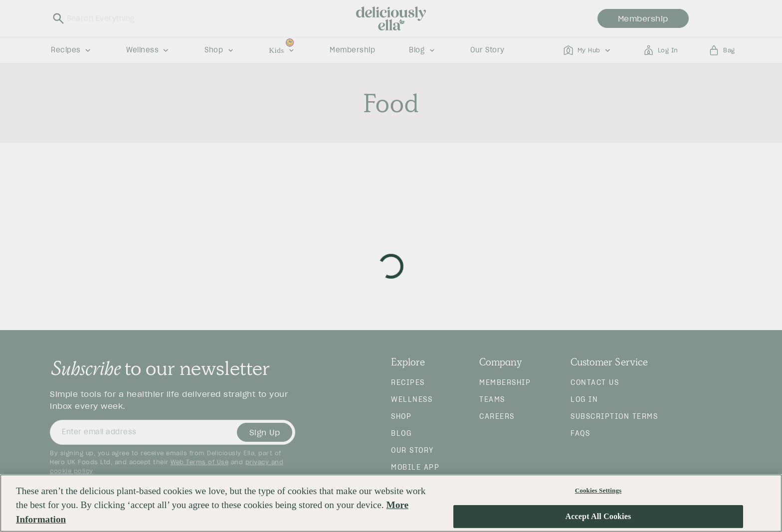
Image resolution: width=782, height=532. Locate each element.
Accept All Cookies (598, 517)
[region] (391, 503)
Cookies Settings (598, 490)
